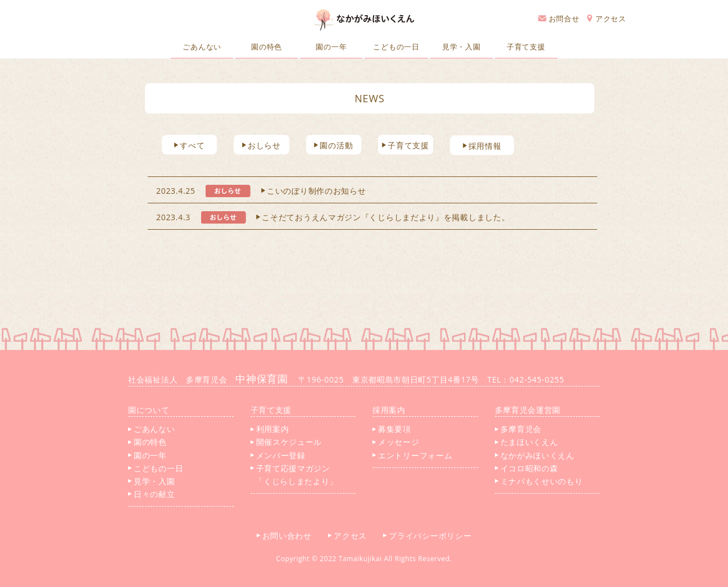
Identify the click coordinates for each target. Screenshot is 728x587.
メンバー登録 (278, 455)
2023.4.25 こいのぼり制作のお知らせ (261, 191)
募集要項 (392, 429)
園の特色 (267, 47)
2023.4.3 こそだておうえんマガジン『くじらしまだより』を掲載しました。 (333, 217)
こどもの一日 (396, 47)
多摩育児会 (518, 429)
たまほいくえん (527, 442)
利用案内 (270, 429)
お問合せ (559, 19)
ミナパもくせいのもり (539, 481)
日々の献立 (152, 494)
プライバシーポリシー (431, 536)
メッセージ (396, 442)
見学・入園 (461, 47)
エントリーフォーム (412, 455)
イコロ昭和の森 (527, 468)
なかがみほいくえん (535, 455)
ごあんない (202, 47)
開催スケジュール (286, 442)
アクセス (607, 19)
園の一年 (331, 47)
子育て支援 (526, 47)
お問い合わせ (288, 536)
